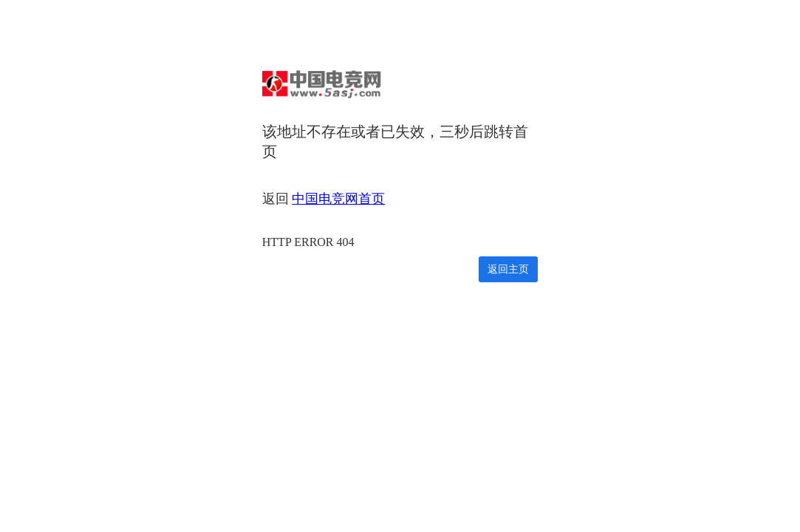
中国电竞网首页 (338, 199)
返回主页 (508, 269)
